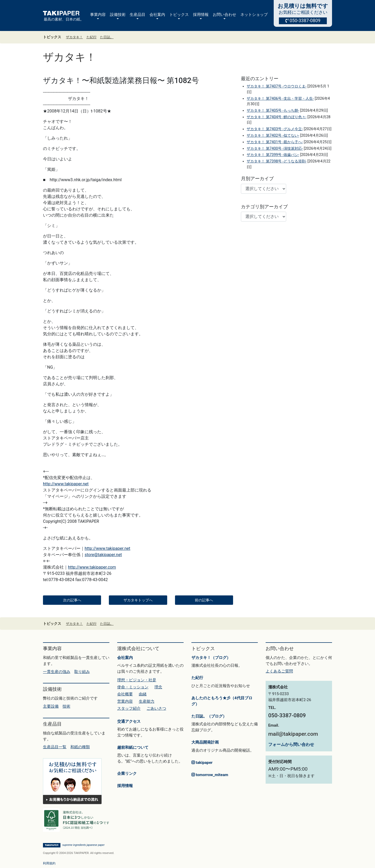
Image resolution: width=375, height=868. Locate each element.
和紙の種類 (80, 747)
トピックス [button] (179, 15)
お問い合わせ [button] (224, 15)
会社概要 (125, 694)
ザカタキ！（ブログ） (211, 658)
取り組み (82, 672)
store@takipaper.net (103, 555)
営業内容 (125, 701)
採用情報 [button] (201, 15)
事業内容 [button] (98, 15)
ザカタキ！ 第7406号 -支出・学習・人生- (280, 99)
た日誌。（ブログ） (209, 716)
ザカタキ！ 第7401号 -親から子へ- (275, 142)
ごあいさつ (156, 708)
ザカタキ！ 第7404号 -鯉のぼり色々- (276, 117)
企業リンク (127, 773)
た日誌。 (107, 37)
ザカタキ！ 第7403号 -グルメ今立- (275, 129)
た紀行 (92, 37)
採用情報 (125, 786)
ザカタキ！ (74, 37)
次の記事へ (72, 600)
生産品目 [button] (137, 15)
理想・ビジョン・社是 (137, 680)
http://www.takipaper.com (92, 567)
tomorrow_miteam (210, 775)
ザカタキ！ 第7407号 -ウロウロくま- (276, 86)
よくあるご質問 (279, 671)
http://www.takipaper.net (66, 484)
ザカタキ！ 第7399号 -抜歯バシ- (273, 155)
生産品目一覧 (55, 747)
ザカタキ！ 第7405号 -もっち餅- (273, 111)
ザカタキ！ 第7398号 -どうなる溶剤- (276, 161)
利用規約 (49, 863)
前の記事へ (204, 600)
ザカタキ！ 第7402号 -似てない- (273, 136)
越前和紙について (133, 747)
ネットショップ (254, 15)
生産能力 (147, 701)
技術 (66, 706)
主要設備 (51, 706)
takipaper (202, 763)
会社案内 (125, 658)
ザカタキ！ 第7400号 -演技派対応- (275, 149)
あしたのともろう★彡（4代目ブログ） (222, 701)
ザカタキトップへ (138, 600)
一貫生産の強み (57, 672)
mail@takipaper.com (293, 734)
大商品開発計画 (205, 742)
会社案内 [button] (157, 15)
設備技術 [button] (118, 15)
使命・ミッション (133, 687)
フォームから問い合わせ (291, 744)
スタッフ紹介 (129, 708)
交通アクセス (129, 721)
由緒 (143, 694)
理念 (158, 687)
